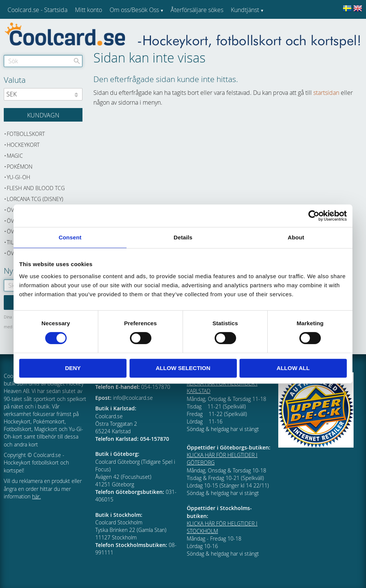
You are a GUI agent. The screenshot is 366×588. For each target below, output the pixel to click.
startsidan (326, 93)
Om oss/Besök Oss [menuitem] (134, 10)
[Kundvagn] (43, 115)
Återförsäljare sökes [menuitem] (197, 10)
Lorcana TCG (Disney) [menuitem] (35, 199)
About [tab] (296, 237)
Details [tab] (183, 237)
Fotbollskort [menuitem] (26, 134)
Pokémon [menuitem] (20, 167)
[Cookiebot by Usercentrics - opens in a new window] (314, 216)
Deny (73, 368)
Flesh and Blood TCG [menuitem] (36, 188)
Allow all (293, 368)
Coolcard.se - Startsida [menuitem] (37, 10)
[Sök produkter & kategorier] (43, 61)
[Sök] (77, 61)
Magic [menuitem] (15, 156)
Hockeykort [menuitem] (23, 145)
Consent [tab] (70, 237)
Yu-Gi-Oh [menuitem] (18, 177)
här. (36, 496)
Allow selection (183, 368)
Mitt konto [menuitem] (88, 10)
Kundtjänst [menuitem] (245, 10)
